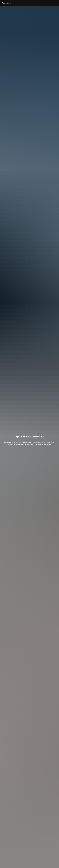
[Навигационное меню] (56, 3)
